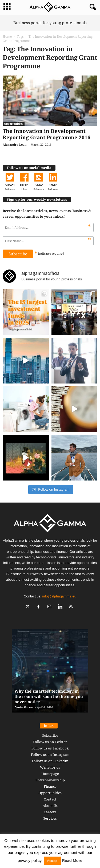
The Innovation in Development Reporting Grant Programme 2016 (47, 134)
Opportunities (14, 124)
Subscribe (50, 735)
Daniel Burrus (24, 707)
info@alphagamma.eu (59, 596)
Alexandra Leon (15, 144)
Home (7, 37)
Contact (50, 799)
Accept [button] (52, 861)
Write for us (50, 767)
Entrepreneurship (50, 780)
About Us (50, 806)
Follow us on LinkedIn (50, 761)
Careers (50, 812)
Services (50, 818)
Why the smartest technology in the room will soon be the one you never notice (49, 696)
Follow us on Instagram (50, 755)
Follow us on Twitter (50, 742)
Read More (72, 860)
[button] (92, 7)
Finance (50, 786)
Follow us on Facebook (50, 748)
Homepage (50, 774)
